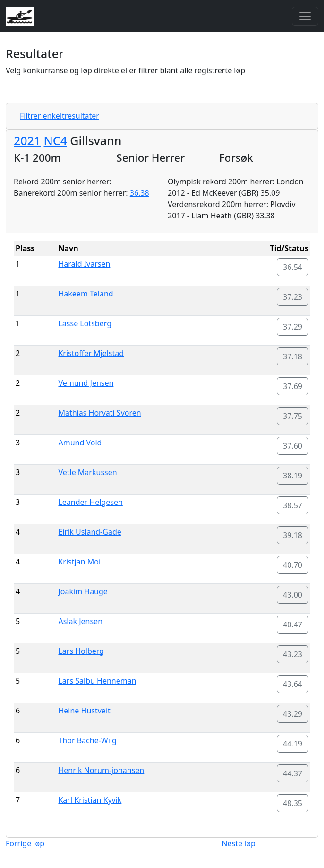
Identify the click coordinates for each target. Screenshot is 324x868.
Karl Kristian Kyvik (90, 800)
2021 (27, 140)
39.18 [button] (293, 535)
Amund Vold (80, 443)
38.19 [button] (293, 476)
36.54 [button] (293, 267)
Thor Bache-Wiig (87, 740)
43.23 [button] (293, 654)
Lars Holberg (81, 651)
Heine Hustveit (84, 711)
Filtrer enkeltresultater (60, 116)
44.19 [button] (293, 744)
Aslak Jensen (80, 621)
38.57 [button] (293, 505)
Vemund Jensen (86, 383)
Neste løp (238, 843)
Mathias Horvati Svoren (99, 413)
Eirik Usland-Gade (90, 532)
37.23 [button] (293, 297)
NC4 (55, 140)
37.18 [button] (293, 356)
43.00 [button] (293, 595)
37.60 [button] (293, 446)
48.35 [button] (293, 803)
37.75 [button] (293, 416)
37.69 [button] (293, 386)
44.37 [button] (293, 773)
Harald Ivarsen (84, 264)
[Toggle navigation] (305, 16)
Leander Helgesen (90, 502)
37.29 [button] (293, 327)
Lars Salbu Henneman (97, 681)
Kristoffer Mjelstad (91, 353)
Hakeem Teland (85, 294)
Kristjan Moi (79, 562)
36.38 (140, 193)
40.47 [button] (293, 625)
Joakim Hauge (83, 591)
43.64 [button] (293, 684)
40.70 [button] (293, 565)
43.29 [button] (293, 714)
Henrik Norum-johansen (101, 770)
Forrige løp (25, 843)
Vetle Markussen (87, 472)
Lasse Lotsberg (85, 323)
